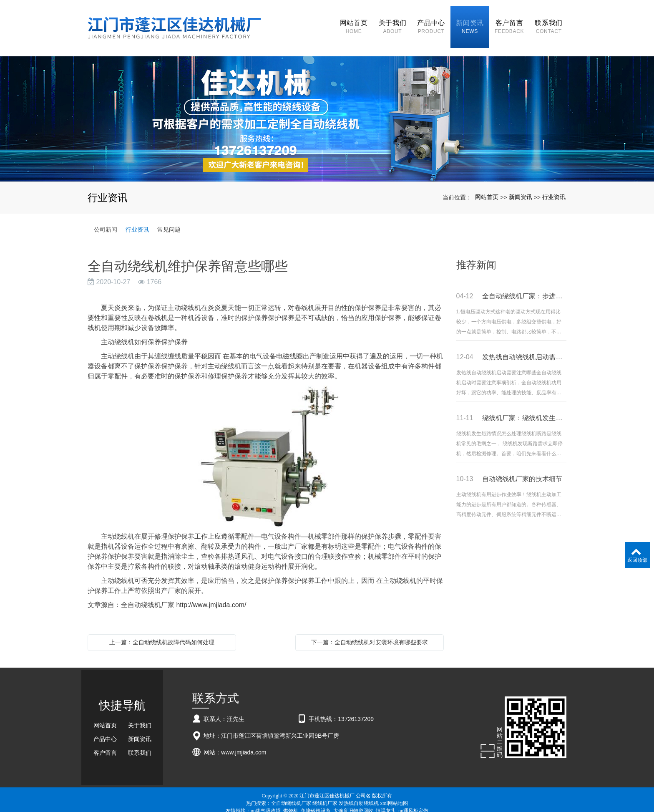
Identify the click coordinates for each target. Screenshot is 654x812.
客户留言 (105, 739)
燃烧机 (291, 796)
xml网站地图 (394, 789)
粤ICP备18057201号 (327, 804)
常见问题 (169, 215)
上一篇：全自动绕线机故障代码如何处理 (162, 628)
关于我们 (140, 711)
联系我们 (140, 739)
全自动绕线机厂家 (291, 789)
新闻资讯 (521, 182)
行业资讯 (554, 182)
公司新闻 (106, 215)
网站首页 (487, 182)
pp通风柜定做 (413, 796)
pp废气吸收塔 (266, 796)
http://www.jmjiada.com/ (211, 590)
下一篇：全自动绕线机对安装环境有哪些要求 (370, 628)
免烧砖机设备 (316, 796)
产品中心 (105, 725)
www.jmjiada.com (244, 738)
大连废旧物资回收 (353, 796)
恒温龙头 (386, 796)
